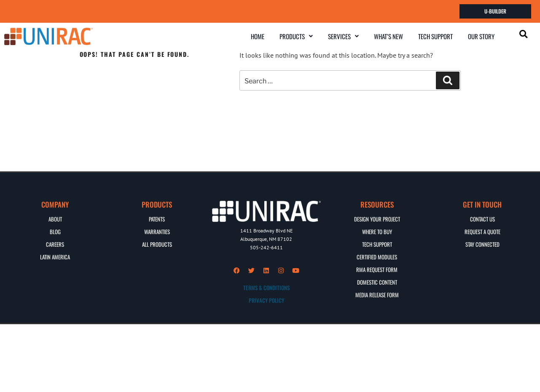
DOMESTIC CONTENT (377, 282)
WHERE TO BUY (377, 231)
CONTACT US (482, 219)
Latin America (55, 256)
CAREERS (55, 244)
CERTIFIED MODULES (377, 256)
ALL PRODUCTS (157, 244)
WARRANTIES (157, 231)
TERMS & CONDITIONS (266, 288)
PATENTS (157, 219)
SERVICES (343, 36)
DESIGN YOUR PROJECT (377, 219)
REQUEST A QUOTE (482, 231)
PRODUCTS (296, 36)
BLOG (55, 231)
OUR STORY (481, 36)
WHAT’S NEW (388, 36)
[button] (296, 36)
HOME (258, 36)
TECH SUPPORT (435, 36)
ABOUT (55, 219)
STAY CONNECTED (482, 244)
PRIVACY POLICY (266, 300)
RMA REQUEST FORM (377, 269)
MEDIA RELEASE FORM (377, 294)
